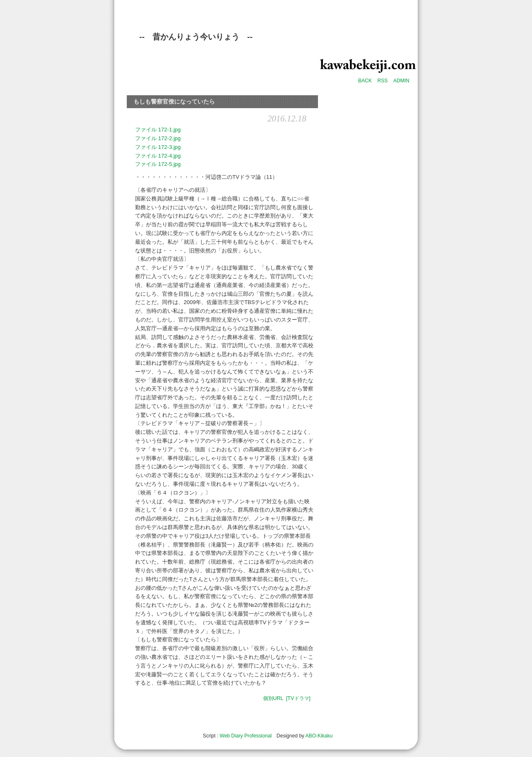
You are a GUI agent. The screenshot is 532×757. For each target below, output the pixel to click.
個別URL (273, 698)
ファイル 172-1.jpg (158, 130)
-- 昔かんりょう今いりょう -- (196, 37)
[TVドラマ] (298, 698)
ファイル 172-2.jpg (158, 138)
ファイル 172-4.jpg (158, 156)
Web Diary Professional (246, 736)
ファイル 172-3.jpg (158, 147)
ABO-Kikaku (319, 736)
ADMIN (401, 81)
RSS (383, 81)
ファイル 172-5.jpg (158, 164)
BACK (365, 81)
